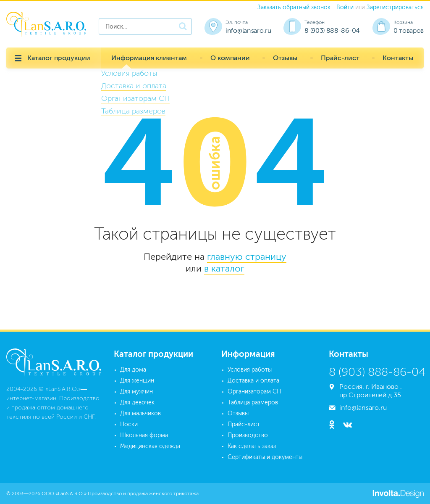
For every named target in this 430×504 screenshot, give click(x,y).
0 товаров (409, 30)
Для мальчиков (140, 413)
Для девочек (137, 402)
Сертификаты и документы (265, 457)
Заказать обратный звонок (294, 7)
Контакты (398, 58)
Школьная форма (144, 435)
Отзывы (285, 58)
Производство (248, 435)
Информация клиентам (149, 58)
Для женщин (137, 381)
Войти (345, 7)
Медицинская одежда (150, 446)
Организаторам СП (254, 392)
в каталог (224, 268)
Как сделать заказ (252, 446)
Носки (129, 424)
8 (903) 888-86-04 (332, 30)
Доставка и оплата (253, 381)
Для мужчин (136, 392)
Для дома (133, 370)
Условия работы (250, 370)
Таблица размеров (253, 402)
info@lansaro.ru (248, 30)
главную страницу (247, 257)
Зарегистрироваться (395, 7)
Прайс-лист (340, 58)
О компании (230, 58)
